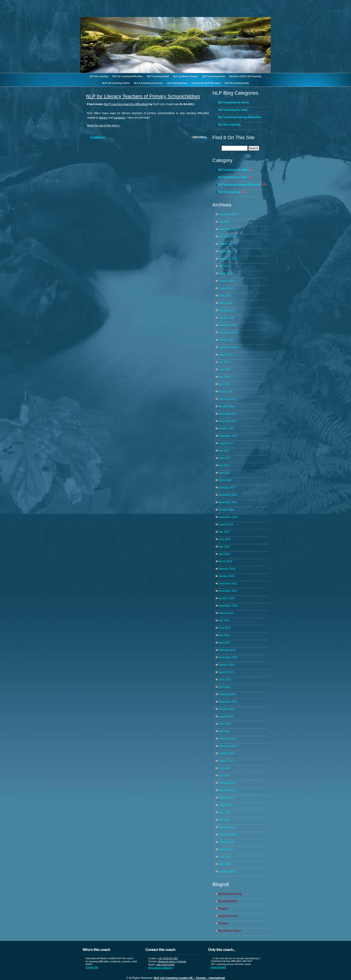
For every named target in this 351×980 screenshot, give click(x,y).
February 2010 (227, 871)
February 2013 (227, 739)
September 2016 (228, 517)
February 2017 (227, 488)
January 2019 (226, 318)
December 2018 (228, 325)
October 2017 (226, 428)
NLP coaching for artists (233, 102)
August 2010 (226, 849)
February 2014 (227, 694)
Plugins (223, 909)
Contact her (92, 967)
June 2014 (224, 680)
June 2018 (224, 369)
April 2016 (224, 554)
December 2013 (228, 702)
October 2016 (226, 510)
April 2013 (224, 731)
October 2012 (226, 753)
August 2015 (226, 613)
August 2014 (226, 672)
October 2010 (226, 842)
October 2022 (226, 244)
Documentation (228, 901)
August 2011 (226, 805)
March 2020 (225, 273)
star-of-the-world (165, 965)
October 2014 (226, 665)
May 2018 (224, 377)
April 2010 (224, 864)
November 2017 (228, 421)
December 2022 (228, 229)
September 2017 (228, 436)
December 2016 (228, 495)
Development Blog (230, 894)
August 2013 (226, 716)
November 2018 (228, 332)
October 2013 (226, 709)
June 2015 (224, 628)
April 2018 (224, 384)
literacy (103, 118)
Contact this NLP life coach (206, 83)
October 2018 (226, 340)
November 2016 (228, 502)
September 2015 (228, 606)
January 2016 (226, 576)
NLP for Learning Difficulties (128, 76)
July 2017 (224, 451)
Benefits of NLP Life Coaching (245, 76)
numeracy (119, 118)
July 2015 (224, 620)
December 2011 (228, 790)
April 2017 (224, 473)
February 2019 (227, 310)
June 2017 (224, 458)
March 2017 (225, 480)
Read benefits (218, 967)
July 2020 (224, 266)
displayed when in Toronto (172, 961)
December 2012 (228, 746)
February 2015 (227, 650)
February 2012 (227, 783)
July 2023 (224, 222)
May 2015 (224, 635)
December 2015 (228, 584)
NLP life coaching (99, 76)
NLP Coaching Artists (214, 76)
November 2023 (228, 214)
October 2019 (226, 281)
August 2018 (226, 355)
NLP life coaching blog (237, 83)
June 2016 (224, 539)
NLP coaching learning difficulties (126, 104)
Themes (223, 923)
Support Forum (228, 916)
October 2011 (226, 798)
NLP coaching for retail (233, 110)
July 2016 (224, 532)
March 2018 (225, 392)
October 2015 (226, 598)
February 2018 (227, 399)
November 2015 (228, 591)
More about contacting (160, 968)
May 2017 (224, 465)
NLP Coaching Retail (158, 76)
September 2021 (228, 259)
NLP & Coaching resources (148, 83)
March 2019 (225, 303)
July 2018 (224, 362)
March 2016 (225, 561)
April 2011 (224, 820)
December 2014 (228, 657)
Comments (98, 137)
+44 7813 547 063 (168, 958)
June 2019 (224, 296)
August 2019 (226, 288)
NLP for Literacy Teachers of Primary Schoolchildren (143, 96)
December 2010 (228, 835)
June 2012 (224, 768)
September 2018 (228, 347)
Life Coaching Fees (177, 83)
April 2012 (224, 775)
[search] (235, 148)
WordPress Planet (229, 931)
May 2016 (224, 547)
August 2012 (226, 761)
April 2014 (224, 687)
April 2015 (224, 643)
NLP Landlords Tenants (185, 76)
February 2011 (227, 827)
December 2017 (228, 414)
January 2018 (226, 406)
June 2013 (224, 724)
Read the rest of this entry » (104, 126)
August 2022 (226, 251)
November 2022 (228, 236)
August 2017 (226, 443)
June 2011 (224, 812)
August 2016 (226, 524)
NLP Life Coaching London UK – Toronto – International (189, 978)
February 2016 (227, 569)
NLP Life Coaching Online (116, 83)
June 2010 (224, 857)
